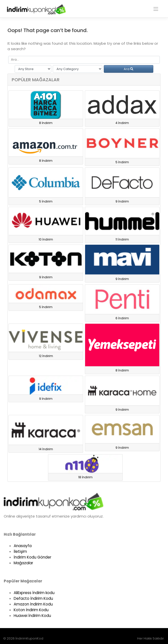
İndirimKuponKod (29, 638)
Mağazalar (23, 563)
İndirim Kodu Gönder (32, 557)
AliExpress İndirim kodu (34, 593)
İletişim (20, 551)
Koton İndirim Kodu (31, 610)
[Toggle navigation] (156, 9)
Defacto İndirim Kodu (33, 598)
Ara (129, 69)
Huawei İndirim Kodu (32, 616)
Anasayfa (23, 546)
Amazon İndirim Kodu (33, 604)
